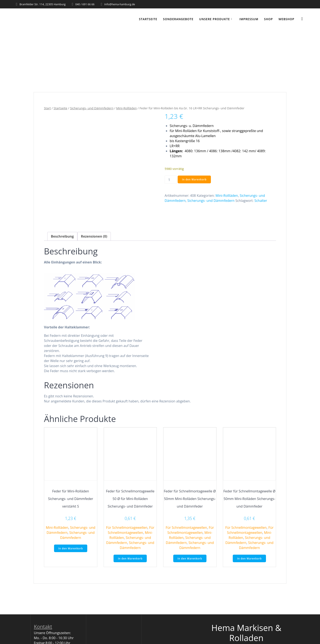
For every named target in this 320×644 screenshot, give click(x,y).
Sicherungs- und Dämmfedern (92, 108)
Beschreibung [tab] (62, 236)
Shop (268, 19)
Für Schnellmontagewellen (127, 528)
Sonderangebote (178, 19)
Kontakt (43, 627)
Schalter (261, 201)
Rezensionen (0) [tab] (94, 236)
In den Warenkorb (195, 179)
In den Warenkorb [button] (71, 548)
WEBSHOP (286, 19)
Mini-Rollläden (126, 108)
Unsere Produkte (214, 19)
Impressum (249, 19)
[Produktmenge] (171, 180)
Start (47, 108)
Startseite (148, 19)
